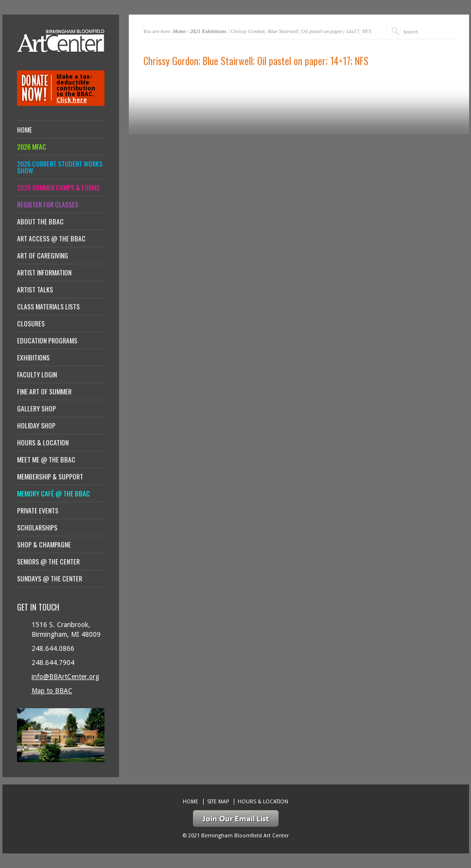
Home (179, 31)
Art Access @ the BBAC (51, 238)
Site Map (218, 802)
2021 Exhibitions (208, 31)
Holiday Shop (36, 425)
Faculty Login (37, 374)
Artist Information (44, 272)
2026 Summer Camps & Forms (58, 187)
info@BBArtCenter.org (65, 677)
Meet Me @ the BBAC (46, 460)
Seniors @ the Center (48, 562)
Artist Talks (35, 289)
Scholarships (37, 528)
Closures (31, 323)
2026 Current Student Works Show (60, 167)
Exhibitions (33, 357)
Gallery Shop (36, 408)
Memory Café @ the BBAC (53, 494)
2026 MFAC (32, 147)
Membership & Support (50, 477)
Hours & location (43, 443)
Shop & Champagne (44, 545)
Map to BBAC (52, 691)
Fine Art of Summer (44, 391)
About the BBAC (40, 221)
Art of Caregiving (43, 255)
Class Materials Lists (48, 306)
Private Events (38, 511)
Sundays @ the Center (50, 579)
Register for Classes (48, 204)
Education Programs (47, 340)
